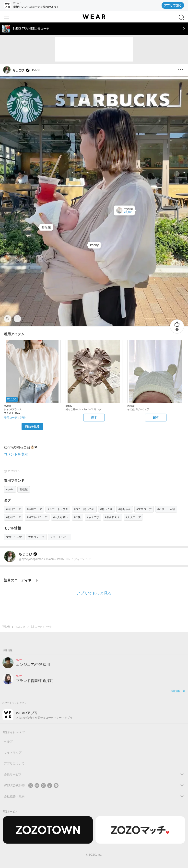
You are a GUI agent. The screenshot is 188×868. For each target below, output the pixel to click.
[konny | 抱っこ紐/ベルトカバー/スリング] (94, 245)
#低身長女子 (112, 517)
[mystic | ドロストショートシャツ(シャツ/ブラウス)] (124, 210)
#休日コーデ (14, 509)
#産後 (77, 517)
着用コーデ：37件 (15, 418)
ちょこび (20, 627)
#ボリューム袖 (166, 509)
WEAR (6, 627)
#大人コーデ (133, 517)
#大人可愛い (61, 517)
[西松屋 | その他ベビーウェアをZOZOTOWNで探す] (156, 418)
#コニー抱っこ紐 (84, 509)
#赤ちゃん (125, 509)
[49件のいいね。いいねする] (177, 326)
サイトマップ (13, 753)
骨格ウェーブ (36, 537)
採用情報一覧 (178, 691)
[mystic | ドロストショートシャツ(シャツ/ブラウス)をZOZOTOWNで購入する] (32, 427)
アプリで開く (173, 5)
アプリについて (14, 763)
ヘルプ (8, 742)
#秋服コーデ (34, 509)
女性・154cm (14, 537)
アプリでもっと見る (94, 593)
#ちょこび (93, 517)
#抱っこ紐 (106, 509)
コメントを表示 (16, 454)
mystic (10, 489)
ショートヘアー (60, 537)
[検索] (181, 17)
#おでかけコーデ (37, 517)
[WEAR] (94, 17)
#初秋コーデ (14, 517)
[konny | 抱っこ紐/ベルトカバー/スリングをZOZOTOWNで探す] (94, 418)
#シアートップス (58, 509)
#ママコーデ (144, 509)
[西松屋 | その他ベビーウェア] (46, 227)
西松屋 (24, 489)
